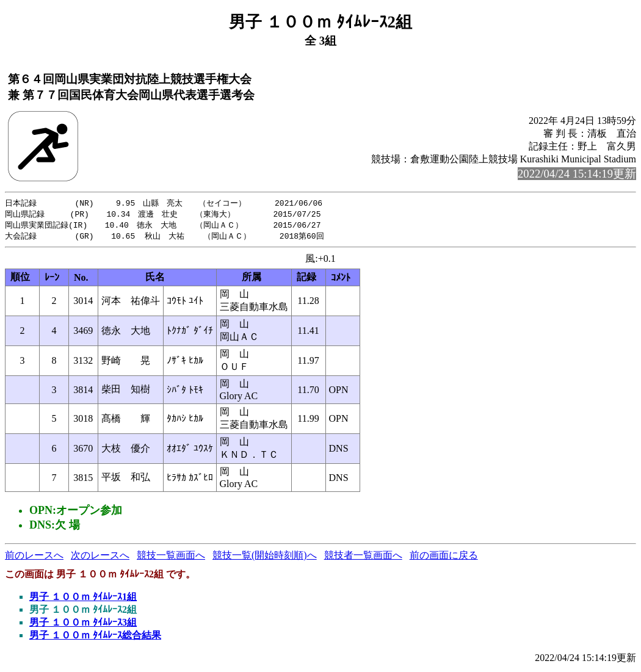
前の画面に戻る (444, 558)
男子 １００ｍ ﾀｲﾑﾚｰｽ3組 (83, 625)
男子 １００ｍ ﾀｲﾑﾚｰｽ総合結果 (95, 638)
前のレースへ (34, 558)
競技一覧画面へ (171, 558)
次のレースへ (100, 558)
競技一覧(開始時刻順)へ (265, 558)
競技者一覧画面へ (363, 558)
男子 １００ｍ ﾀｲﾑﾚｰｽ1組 (83, 599)
